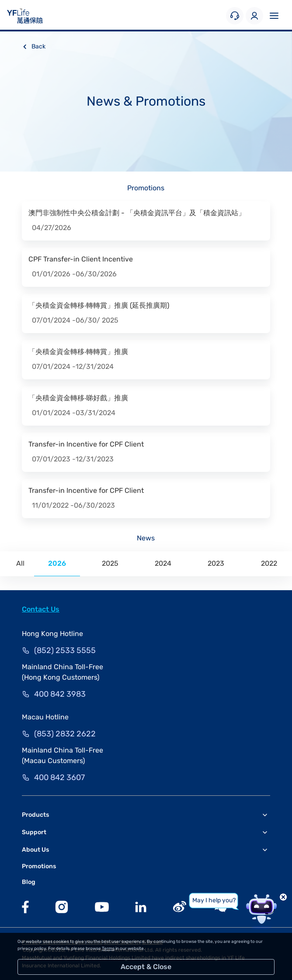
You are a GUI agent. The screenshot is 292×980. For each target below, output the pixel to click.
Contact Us (41, 609)
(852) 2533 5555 (65, 650)
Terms (108, 949)
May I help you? (214, 900)
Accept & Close (146, 967)
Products (35, 815)
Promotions (39, 866)
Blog (29, 882)
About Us (35, 850)
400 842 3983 (60, 694)
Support (34, 832)
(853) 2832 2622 (65, 734)
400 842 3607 (59, 777)
